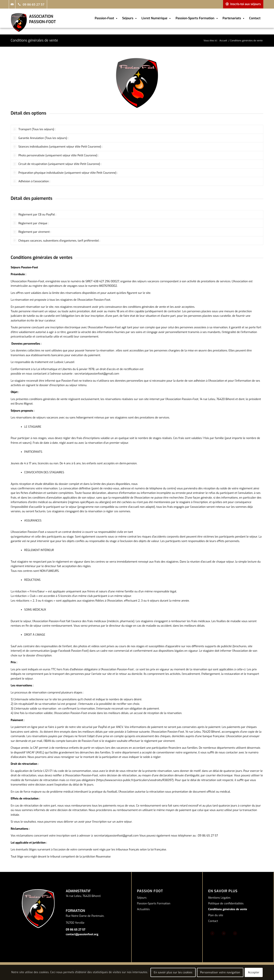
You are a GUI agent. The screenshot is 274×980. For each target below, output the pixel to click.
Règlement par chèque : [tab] (31, 223)
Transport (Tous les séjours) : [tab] (34, 129)
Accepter (254, 973)
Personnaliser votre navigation (220, 973)
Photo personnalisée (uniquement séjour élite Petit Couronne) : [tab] (56, 155)
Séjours (142, 898)
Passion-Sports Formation (154, 903)
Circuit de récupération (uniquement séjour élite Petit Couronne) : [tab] (57, 164)
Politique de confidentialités (226, 903)
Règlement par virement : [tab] (32, 232)
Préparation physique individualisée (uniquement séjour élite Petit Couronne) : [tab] (65, 173)
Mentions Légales (219, 898)
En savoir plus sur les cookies (173, 973)
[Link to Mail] (12, 4)
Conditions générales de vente (34, 40)
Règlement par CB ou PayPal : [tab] (35, 214)
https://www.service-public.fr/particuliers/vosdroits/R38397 (135, 780)
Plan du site (216, 915)
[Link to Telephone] (31, 4)
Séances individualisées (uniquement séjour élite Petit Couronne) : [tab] (58, 147)
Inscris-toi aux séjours (246, 4)
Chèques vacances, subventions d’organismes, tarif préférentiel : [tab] (57, 241)
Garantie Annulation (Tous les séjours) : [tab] (41, 138)
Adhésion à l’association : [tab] (32, 181)
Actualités (143, 909)
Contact (213, 921)
